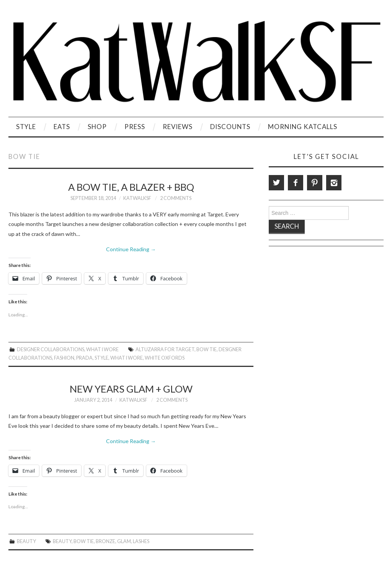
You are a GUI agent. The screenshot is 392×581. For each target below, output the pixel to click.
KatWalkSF (137, 198)
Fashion (64, 358)
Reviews (178, 127)
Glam (124, 541)
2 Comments (176, 198)
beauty (62, 541)
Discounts (230, 127)
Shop (97, 127)
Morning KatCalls (303, 127)
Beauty (26, 541)
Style (26, 127)
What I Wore (102, 349)
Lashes (141, 541)
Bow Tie (207, 349)
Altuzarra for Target (165, 349)
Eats (62, 127)
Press (135, 127)
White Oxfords (165, 358)
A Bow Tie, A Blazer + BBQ (131, 187)
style (101, 358)
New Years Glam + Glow (131, 389)
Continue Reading (131, 249)
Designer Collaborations (51, 349)
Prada (84, 358)
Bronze (105, 541)
